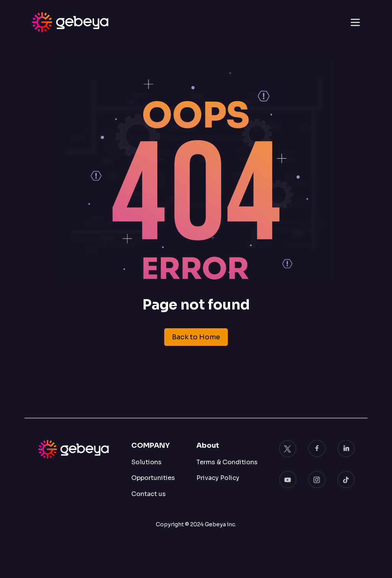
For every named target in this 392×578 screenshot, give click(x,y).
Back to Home (196, 337)
